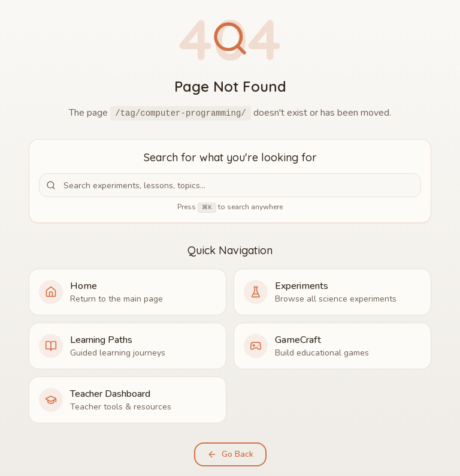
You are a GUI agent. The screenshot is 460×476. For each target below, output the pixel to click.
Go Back (230, 454)
